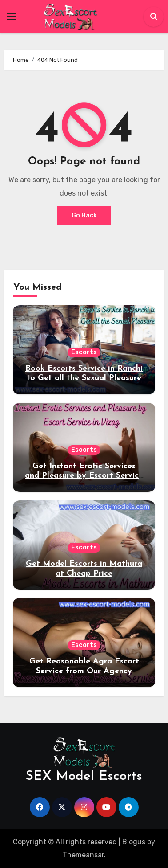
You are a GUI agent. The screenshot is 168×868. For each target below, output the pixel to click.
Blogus (134, 842)
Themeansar (83, 855)
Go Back (84, 215)
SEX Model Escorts (84, 776)
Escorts (84, 352)
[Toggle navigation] (12, 16)
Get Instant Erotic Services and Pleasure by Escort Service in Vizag (84, 476)
